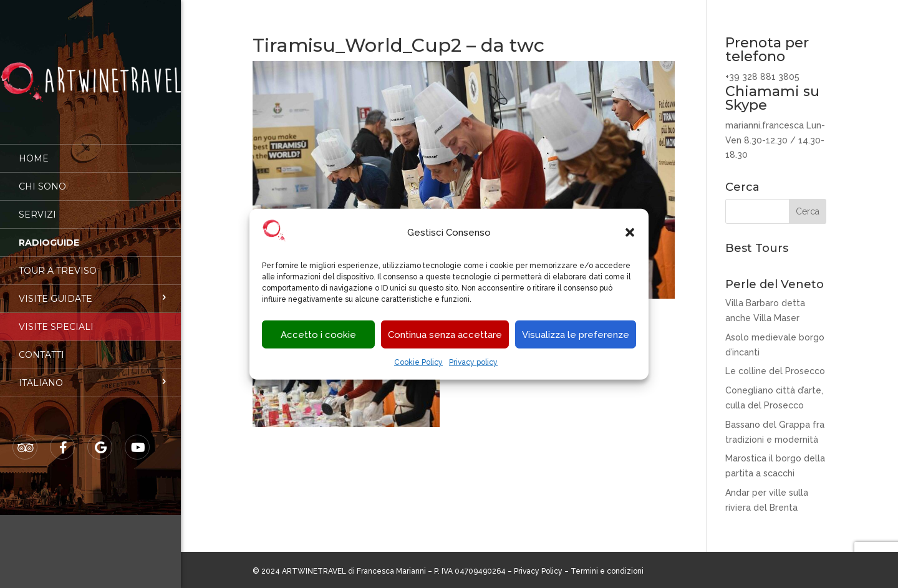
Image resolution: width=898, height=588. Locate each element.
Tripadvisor (26, 439)
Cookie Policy (418, 362)
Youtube (138, 439)
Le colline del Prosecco (775, 371)
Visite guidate (56, 290)
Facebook (63, 439)
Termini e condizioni (607, 571)
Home (34, 150)
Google (100, 439)
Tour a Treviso (58, 262)
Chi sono (42, 178)
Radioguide (49, 234)
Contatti (41, 346)
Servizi (37, 206)
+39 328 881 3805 (762, 77)
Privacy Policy (538, 571)
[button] (630, 233)
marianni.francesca (765, 125)
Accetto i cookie (318, 335)
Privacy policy (473, 362)
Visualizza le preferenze (576, 335)
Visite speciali (56, 318)
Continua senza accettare (445, 335)
